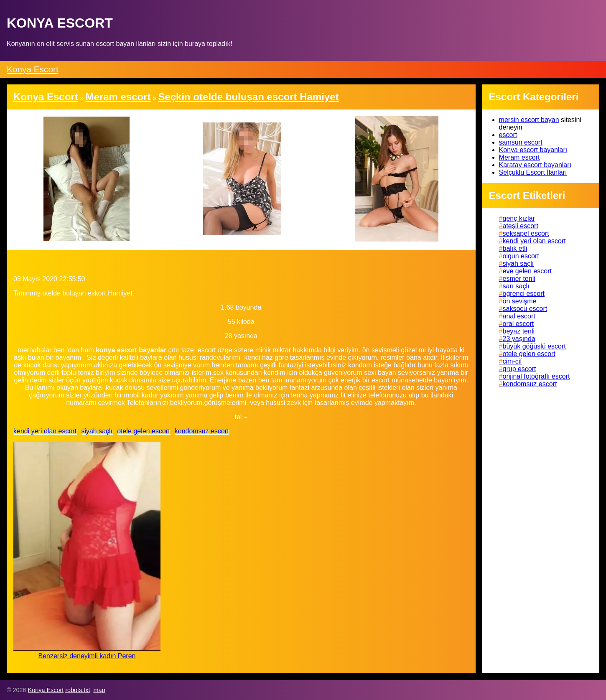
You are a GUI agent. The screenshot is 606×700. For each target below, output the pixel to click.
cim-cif (512, 361)
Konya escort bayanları (533, 150)
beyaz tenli (519, 331)
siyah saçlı (97, 431)
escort (508, 135)
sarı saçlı (516, 286)
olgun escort (521, 256)
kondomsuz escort (202, 431)
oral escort (518, 324)
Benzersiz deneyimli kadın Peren (87, 656)
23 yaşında (519, 339)
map (99, 690)
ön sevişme (520, 301)
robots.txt (78, 690)
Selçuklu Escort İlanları (533, 172)
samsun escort (521, 142)
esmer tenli (519, 279)
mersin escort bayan (529, 120)
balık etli (515, 248)
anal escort (519, 316)
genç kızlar (519, 218)
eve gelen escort (527, 271)
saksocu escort (525, 309)
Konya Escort (33, 69)
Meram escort (519, 157)
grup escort (519, 369)
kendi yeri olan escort (45, 431)
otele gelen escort (143, 431)
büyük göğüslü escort (534, 346)
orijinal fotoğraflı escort (536, 376)
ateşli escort (521, 226)
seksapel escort (526, 233)
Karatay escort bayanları (535, 165)
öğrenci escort (524, 294)
